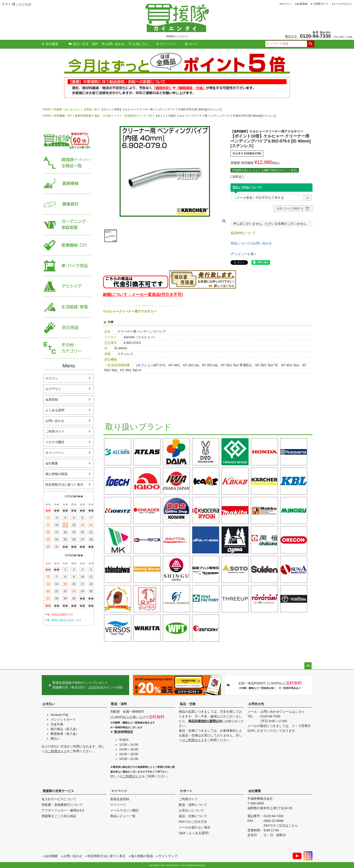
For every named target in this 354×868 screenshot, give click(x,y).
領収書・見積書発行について (62, 805)
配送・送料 (119, 704)
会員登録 (302, 4)
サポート (186, 791)
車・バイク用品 (67, 266)
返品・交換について (193, 816)
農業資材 (67, 204)
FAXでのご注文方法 (193, 822)
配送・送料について (193, 805)
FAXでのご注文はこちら (281, 825)
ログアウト (53, 389)
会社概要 (50, 44)
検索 (311, 44)
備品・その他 (102, 116)
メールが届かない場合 (195, 827)
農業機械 (67, 184)
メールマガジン (343, 4)
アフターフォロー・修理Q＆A (63, 810)
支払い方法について (248, 187)
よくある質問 (55, 410)
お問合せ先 (256, 704)
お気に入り (139, 44)
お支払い (49, 704)
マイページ (166, 44)
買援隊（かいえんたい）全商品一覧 (76, 109)
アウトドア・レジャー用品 (67, 287)
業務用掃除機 (83, 116)
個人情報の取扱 (56, 474)
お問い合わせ (113, 44)
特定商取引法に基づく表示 (64, 485)
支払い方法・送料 (83, 44)
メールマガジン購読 (124, 810)
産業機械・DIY (63, 116)
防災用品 (67, 328)
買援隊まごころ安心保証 (59, 816)
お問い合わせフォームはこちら (283, 712)
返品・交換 (188, 704)
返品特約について (243, 233)
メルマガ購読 (55, 442)
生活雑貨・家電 (67, 307)
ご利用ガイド (320, 4)
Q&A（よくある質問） (195, 833)
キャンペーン (55, 453)
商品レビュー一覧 (123, 816)
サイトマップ (168, 856)
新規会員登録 (120, 799)
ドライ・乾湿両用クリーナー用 (133, 116)
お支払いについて (191, 810)
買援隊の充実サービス (58, 791)
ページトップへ (308, 666)
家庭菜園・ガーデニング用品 (67, 225)
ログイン (286, 4)
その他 (67, 348)
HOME (47, 109)
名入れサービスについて (59, 799)
